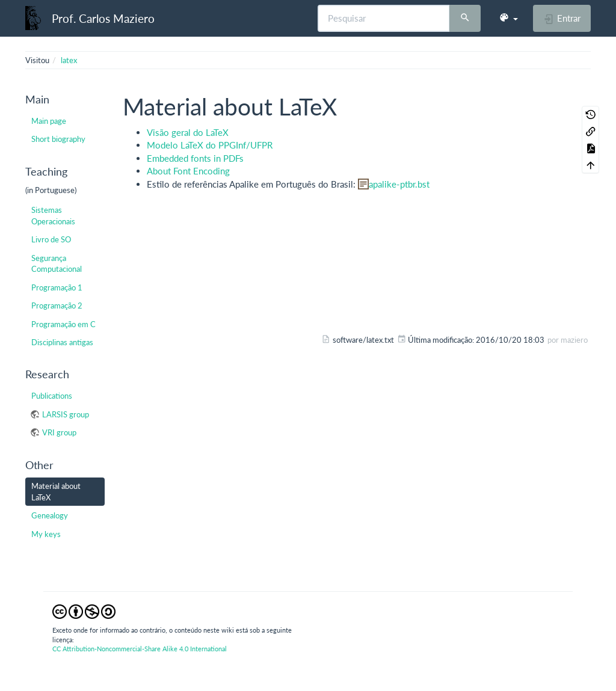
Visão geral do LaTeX (188, 132)
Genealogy (50, 515)
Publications (52, 396)
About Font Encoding (188, 171)
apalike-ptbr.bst (399, 184)
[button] (508, 18)
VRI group (59, 432)
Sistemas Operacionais (53, 215)
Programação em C (63, 324)
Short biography (58, 139)
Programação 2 (57, 306)
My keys (46, 534)
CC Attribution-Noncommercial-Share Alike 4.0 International (140, 649)
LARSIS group (66, 414)
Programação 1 (57, 287)
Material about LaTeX (56, 491)
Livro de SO (51, 239)
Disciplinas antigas (62, 342)
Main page (49, 121)
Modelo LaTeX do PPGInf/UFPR (210, 145)
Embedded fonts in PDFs (195, 158)
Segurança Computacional (57, 263)
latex (69, 60)
